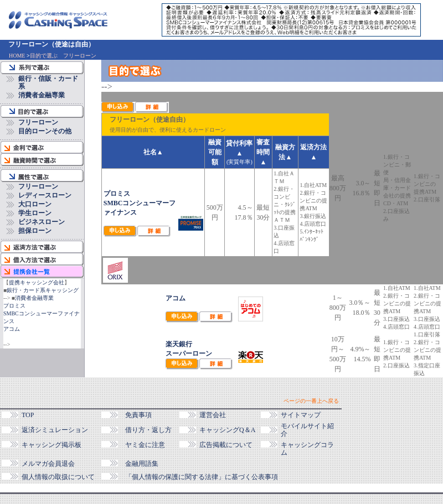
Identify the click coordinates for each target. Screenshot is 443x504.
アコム (12, 329)
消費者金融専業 (42, 95)
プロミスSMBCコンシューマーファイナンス (42, 313)
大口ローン (35, 204)
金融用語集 (142, 464)
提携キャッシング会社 (37, 282)
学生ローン (35, 213)
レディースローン (45, 195)
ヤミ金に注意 (145, 445)
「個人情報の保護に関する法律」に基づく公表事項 (202, 477)
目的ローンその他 (45, 131)
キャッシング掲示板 (51, 445)
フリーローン (38, 122)
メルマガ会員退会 (48, 464)
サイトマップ (301, 415)
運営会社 (213, 415)
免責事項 (138, 415)
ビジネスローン (42, 222)
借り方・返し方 (148, 430)
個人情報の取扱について (58, 477)
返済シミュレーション (55, 430)
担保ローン (35, 231)
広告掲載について (226, 445)
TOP (28, 415)
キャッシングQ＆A (227, 430)
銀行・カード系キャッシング (43, 290)
